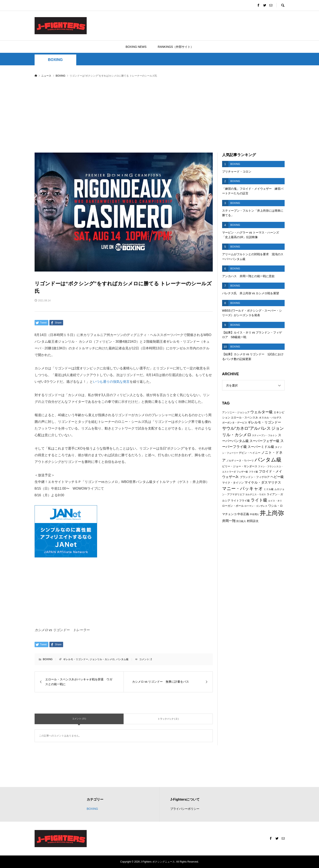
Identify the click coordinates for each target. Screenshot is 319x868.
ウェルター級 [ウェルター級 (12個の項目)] (261, 412)
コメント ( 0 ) (79, 719)
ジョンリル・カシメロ (102, 659)
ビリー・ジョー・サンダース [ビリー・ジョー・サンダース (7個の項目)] (240, 466)
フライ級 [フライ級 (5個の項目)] (253, 472)
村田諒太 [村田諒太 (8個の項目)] (253, 521)
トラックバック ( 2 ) (168, 719)
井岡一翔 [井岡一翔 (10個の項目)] (229, 521)
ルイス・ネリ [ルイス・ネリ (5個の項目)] (275, 501)
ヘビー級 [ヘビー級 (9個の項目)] (277, 477)
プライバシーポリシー (185, 809)
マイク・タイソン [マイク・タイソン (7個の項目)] (233, 483)
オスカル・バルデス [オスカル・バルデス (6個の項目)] (270, 418)
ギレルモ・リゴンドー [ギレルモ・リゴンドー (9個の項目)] (264, 422)
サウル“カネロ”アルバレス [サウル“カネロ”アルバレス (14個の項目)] (246, 428)
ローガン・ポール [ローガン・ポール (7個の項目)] (233, 506)
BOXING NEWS (136, 47)
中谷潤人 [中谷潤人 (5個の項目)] (254, 514)
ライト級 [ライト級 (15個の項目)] (259, 500)
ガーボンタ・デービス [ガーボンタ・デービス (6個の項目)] (235, 423)
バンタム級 (122, 659)
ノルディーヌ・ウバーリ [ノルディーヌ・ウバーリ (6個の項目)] (240, 461)
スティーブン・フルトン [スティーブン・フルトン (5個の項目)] (265, 435)
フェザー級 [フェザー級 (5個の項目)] (242, 472)
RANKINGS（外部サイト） (176, 47)
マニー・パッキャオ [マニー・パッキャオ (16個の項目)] (243, 488)
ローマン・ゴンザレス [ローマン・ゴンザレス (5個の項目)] (256, 506)
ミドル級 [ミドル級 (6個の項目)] (269, 489)
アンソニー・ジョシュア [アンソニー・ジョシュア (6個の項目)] (236, 412)
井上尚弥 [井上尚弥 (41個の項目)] (272, 513)
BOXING (55, 60)
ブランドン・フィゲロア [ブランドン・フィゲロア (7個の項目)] (255, 477)
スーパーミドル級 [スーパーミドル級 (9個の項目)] (261, 447)
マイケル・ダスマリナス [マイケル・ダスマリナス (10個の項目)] (263, 482)
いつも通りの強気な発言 (111, 382)
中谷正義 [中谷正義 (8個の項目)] (243, 514)
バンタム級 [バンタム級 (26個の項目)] (268, 460)
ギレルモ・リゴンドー (76, 659)
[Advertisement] (160, 115)
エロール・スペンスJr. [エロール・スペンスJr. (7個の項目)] (245, 418)
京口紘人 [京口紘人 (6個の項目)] (241, 521)
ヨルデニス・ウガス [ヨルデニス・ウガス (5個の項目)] (256, 494)
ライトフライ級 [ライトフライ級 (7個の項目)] (240, 501)
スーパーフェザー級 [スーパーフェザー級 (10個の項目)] (264, 441)
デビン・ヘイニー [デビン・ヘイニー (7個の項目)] (250, 453)
